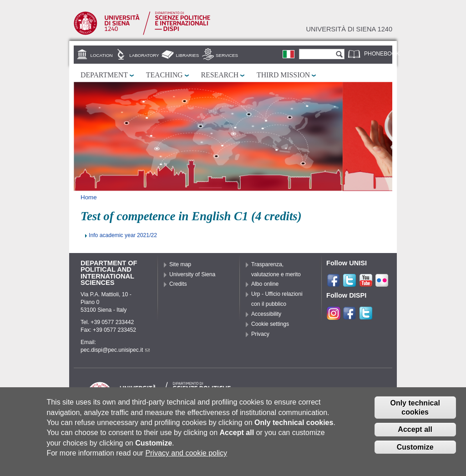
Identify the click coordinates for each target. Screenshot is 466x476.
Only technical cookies (415, 410)
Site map (180, 264)
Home (89, 197)
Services (227, 55)
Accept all (415, 433)
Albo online (265, 284)
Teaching (165, 75)
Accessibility (266, 314)
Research (220, 75)
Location (102, 55)
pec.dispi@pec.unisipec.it (115, 350)
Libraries (187, 55)
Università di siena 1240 (349, 29)
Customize (415, 450)
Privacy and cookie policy (186, 456)
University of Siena (192, 274)
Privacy (260, 334)
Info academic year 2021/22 (123, 235)
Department (104, 75)
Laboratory (144, 55)
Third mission (283, 75)
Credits (178, 284)
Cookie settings (270, 324)
